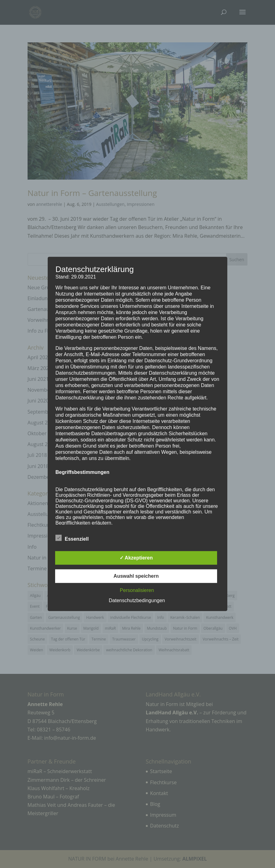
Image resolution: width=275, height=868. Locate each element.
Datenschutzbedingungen (137, 600)
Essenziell (72, 538)
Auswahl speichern (136, 576)
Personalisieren (137, 590)
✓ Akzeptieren (136, 558)
